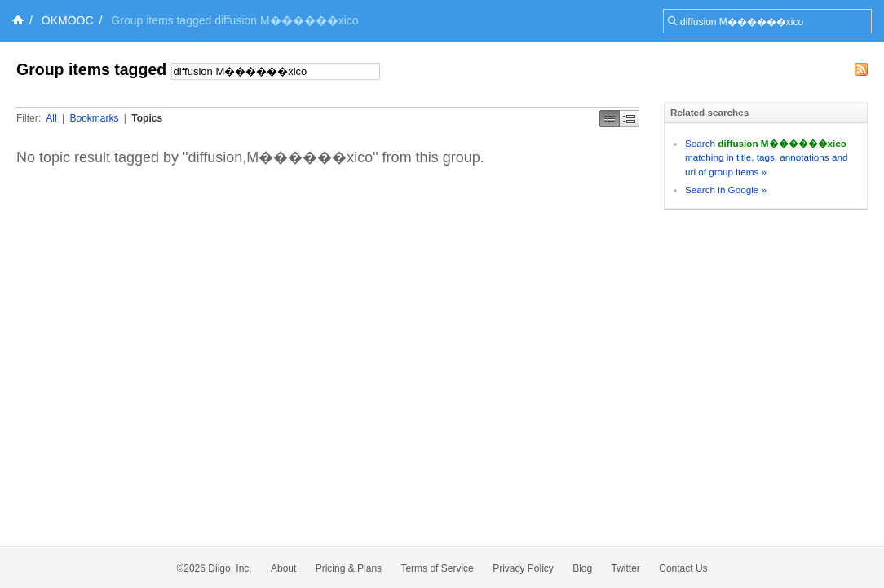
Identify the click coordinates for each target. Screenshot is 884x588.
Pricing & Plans (349, 568)
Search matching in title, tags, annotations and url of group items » (766, 157)
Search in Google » (726, 190)
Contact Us (683, 568)
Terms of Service (437, 568)
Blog (582, 568)
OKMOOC (68, 20)
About (283, 568)
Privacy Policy (523, 568)
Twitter (626, 568)
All (51, 118)
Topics (147, 118)
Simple (610, 119)
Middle (630, 119)
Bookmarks (94, 118)
